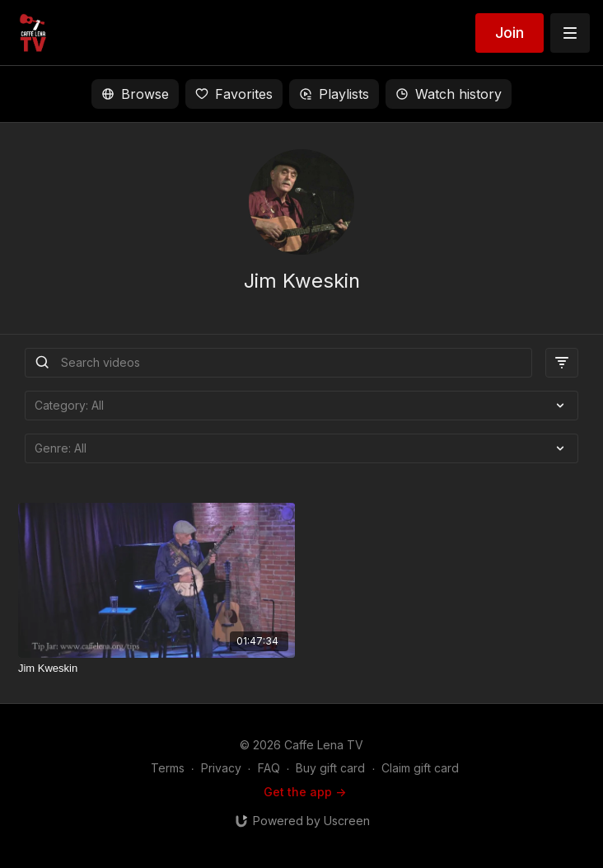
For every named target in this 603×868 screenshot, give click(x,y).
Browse (135, 94)
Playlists (334, 94)
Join (510, 33)
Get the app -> (305, 792)
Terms (168, 768)
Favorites (234, 94)
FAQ (269, 768)
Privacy (221, 768)
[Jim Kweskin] (157, 669)
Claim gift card (420, 768)
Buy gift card (330, 768)
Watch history (449, 94)
